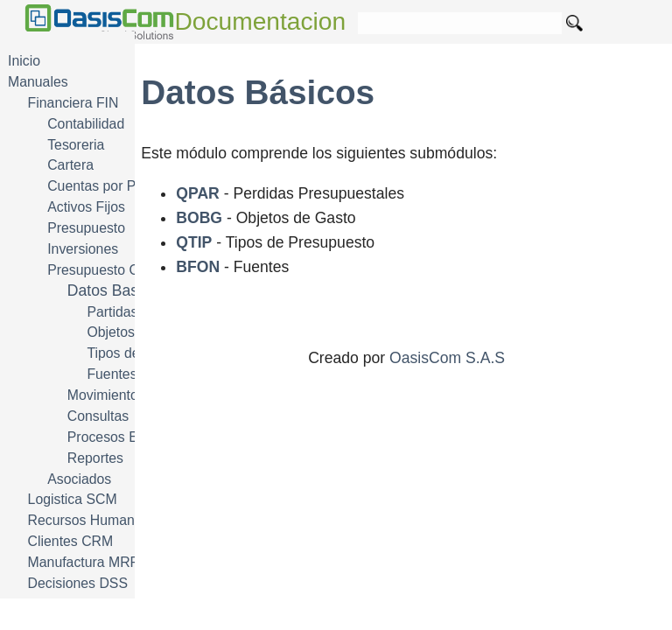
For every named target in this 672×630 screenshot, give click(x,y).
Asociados (79, 479)
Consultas (98, 416)
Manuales (38, 82)
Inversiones (83, 249)
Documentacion (261, 21)
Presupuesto (86, 228)
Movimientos (106, 395)
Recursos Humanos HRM (106, 520)
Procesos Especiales (132, 437)
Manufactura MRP (84, 562)
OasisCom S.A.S (447, 358)
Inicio (24, 61)
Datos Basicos (116, 290)
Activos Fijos (86, 207)
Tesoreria (76, 145)
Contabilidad (86, 124)
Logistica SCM (73, 499)
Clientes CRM (71, 541)
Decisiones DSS (78, 583)
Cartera (70, 165)
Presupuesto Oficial (107, 270)
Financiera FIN (73, 103)
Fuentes (112, 374)
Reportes (95, 458)
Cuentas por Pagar (105, 186)
